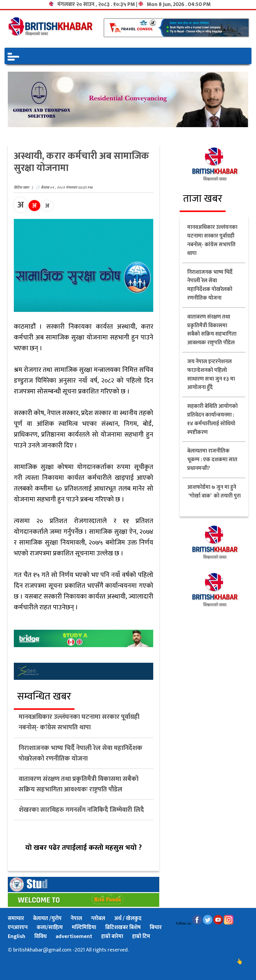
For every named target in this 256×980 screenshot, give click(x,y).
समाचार (16, 919)
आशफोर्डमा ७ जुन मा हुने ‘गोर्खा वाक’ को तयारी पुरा (214, 496)
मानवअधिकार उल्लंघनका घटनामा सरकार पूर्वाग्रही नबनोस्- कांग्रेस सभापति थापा (79, 722)
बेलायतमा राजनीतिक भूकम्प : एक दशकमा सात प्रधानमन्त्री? (212, 460)
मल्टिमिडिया (84, 928)
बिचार (156, 928)
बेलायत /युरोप (47, 919)
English (17, 937)
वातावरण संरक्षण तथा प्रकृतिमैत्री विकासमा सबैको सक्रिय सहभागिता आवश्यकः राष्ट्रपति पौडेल (79, 784)
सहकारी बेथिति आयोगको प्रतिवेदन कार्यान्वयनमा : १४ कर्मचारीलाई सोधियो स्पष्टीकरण (212, 419)
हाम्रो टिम (141, 937)
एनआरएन (18, 928)
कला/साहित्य (50, 928)
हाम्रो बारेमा (112, 937)
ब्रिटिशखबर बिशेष (123, 928)
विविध (40, 937)
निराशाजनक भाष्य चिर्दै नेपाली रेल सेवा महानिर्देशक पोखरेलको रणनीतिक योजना (81, 753)
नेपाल (76, 919)
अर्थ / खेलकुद (128, 919)
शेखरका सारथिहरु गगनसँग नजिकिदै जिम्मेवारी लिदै (81, 810)
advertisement (74, 937)
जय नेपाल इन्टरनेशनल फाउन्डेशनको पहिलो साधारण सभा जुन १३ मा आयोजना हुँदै (211, 375)
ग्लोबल (98, 919)
